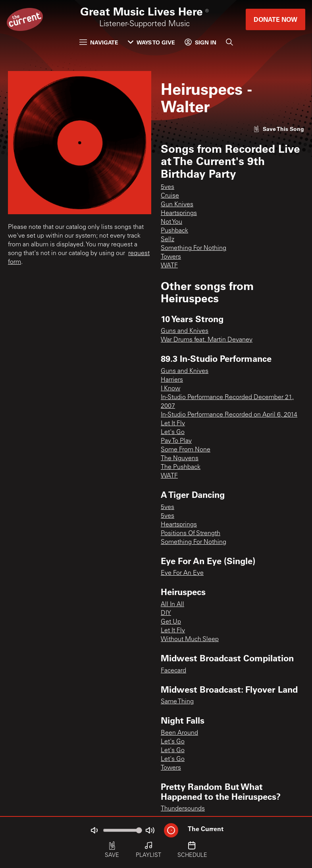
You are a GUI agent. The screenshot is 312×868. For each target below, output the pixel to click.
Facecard (173, 671)
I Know (170, 389)
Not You (171, 222)
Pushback (174, 231)
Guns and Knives (185, 331)
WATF (169, 266)
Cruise (170, 196)
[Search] (229, 42)
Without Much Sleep (190, 639)
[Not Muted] (94, 830)
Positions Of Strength (191, 534)
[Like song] (279, 129)
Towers (171, 257)
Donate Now (275, 19)
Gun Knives (177, 205)
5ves (168, 187)
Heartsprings (179, 213)
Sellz (168, 240)
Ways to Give (151, 42)
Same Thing (177, 702)
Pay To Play (176, 441)
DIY (166, 613)
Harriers (172, 380)
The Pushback (181, 467)
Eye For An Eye (182, 573)
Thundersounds (183, 809)
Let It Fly (173, 424)
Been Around (179, 733)
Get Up (171, 622)
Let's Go (173, 432)
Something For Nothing (194, 248)
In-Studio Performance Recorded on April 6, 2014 (229, 415)
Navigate (99, 42)
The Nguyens (180, 459)
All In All (172, 605)
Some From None (186, 450)
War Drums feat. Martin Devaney (207, 340)
